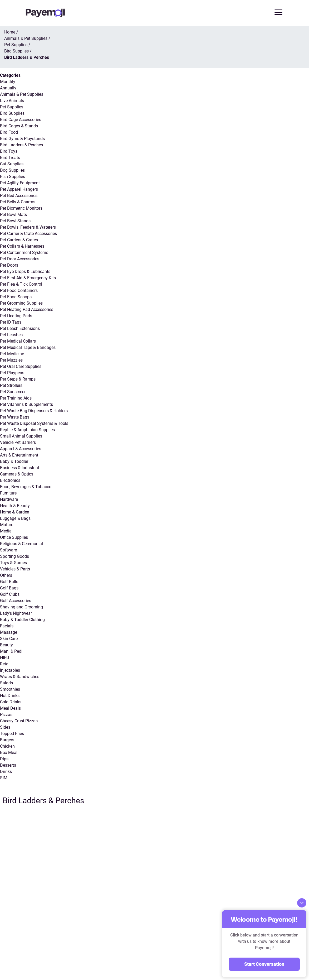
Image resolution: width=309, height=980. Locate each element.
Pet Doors (9, 265)
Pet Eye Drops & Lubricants (25, 272)
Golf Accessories (16, 601)
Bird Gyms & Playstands (22, 139)
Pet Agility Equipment (20, 183)
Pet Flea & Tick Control (21, 284)
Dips (4, 759)
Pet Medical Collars (18, 341)
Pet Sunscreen (13, 392)
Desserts (8, 765)
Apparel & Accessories (21, 449)
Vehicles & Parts (15, 569)
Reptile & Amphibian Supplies (27, 430)
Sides (5, 727)
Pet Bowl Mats (13, 215)
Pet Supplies (12, 107)
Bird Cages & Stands (19, 126)
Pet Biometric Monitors (21, 208)
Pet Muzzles (11, 360)
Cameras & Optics (17, 474)
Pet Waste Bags (15, 417)
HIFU (4, 658)
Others (6, 576)
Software (8, 550)
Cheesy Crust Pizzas (19, 721)
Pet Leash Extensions (20, 329)
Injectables (10, 671)
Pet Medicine (12, 354)
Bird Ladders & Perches (21, 145)
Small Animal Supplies (21, 436)
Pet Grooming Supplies (21, 303)
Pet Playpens (12, 373)
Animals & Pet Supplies (22, 95)
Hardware (9, 500)
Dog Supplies (12, 170)
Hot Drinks (10, 696)
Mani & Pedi (11, 652)
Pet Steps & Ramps (18, 379)
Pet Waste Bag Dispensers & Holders (34, 411)
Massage (9, 633)
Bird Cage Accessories (21, 120)
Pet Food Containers (19, 291)
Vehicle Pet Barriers (18, 443)
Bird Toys (9, 152)
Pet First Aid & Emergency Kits (28, 278)
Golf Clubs (10, 595)
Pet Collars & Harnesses (22, 246)
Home (10, 32)
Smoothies (10, 690)
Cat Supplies (12, 164)
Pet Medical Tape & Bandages (28, 348)
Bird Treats (10, 158)
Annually (8, 88)
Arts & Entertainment (19, 455)
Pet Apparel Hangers (19, 189)
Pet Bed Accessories (19, 196)
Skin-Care (9, 639)
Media (6, 531)
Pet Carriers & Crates (19, 240)
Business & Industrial (19, 468)
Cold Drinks (11, 702)
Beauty (6, 645)
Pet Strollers (11, 386)
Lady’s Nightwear (16, 614)
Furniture (8, 493)
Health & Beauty (15, 506)
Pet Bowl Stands (15, 221)
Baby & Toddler (14, 462)
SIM (4, 778)
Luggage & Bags (15, 519)
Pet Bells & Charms (18, 202)
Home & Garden (15, 512)
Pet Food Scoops (16, 297)
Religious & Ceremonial (21, 544)
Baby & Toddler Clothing (22, 620)
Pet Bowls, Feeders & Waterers (28, 227)
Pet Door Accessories (20, 259)
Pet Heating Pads (16, 316)
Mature (7, 525)
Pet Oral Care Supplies (21, 367)
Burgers (7, 740)
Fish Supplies (13, 177)
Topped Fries (12, 734)
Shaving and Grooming (21, 607)
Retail (5, 664)
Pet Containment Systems (24, 253)
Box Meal (9, 753)
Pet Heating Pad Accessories (27, 310)
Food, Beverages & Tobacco (26, 487)
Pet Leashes (11, 335)
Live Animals (12, 101)
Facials (7, 626)
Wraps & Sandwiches (20, 677)
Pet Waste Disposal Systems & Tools (34, 424)
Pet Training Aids (16, 398)
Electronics (10, 481)
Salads (6, 683)
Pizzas (6, 715)
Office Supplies (14, 538)
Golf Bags (9, 588)
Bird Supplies (12, 114)
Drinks (6, 772)
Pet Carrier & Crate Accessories (28, 234)
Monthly (8, 82)
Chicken (7, 746)
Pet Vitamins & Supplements (26, 405)
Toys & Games (13, 563)
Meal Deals (10, 708)
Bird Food (9, 133)
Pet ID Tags (11, 322)
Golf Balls (9, 582)
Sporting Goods (14, 557)
